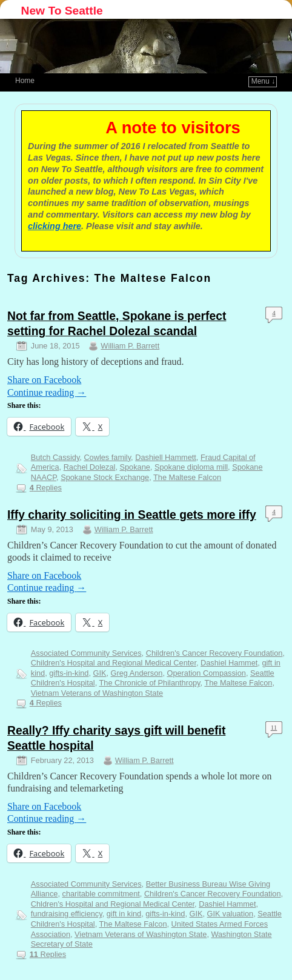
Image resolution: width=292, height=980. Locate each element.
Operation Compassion (206, 673)
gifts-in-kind (69, 673)
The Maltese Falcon (187, 477)
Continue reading (47, 392)
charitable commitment (101, 894)
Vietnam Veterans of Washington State (97, 693)
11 (274, 727)
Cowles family (107, 457)
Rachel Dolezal (90, 467)
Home (25, 81)
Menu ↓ (263, 81)
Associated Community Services (86, 653)
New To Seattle (62, 11)
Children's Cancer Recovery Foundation (214, 653)
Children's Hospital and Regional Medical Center (114, 663)
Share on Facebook (44, 380)
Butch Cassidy (55, 457)
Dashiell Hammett (166, 457)
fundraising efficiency (67, 914)
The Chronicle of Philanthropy (150, 683)
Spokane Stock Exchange (105, 477)
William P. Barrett (130, 346)
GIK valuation (231, 914)
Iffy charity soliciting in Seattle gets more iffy (132, 515)
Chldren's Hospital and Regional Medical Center (113, 904)
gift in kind (124, 914)
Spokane (134, 467)
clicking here (55, 226)
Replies (46, 488)
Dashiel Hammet (229, 663)
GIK (100, 673)
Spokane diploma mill (191, 467)
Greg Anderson (137, 673)
